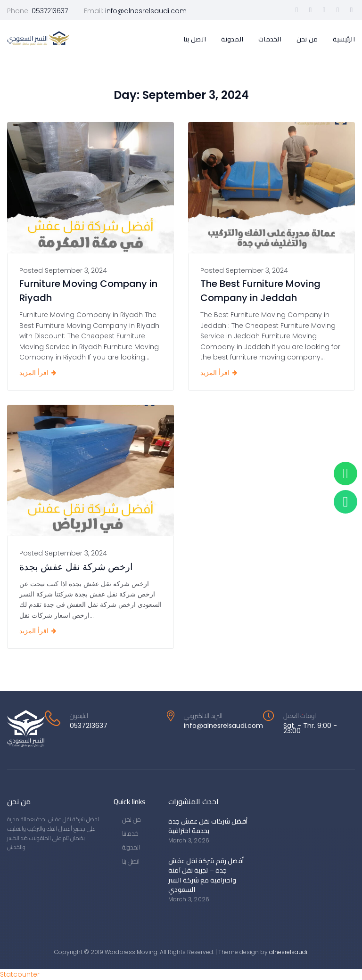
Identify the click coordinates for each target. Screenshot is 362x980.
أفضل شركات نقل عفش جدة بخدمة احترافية (208, 826)
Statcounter (20, 974)
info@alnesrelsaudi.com (146, 11)
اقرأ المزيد (34, 373)
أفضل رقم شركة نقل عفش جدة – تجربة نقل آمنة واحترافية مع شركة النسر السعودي (206, 875)
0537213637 (50, 11)
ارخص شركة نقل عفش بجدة (76, 567)
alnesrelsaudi (288, 952)
